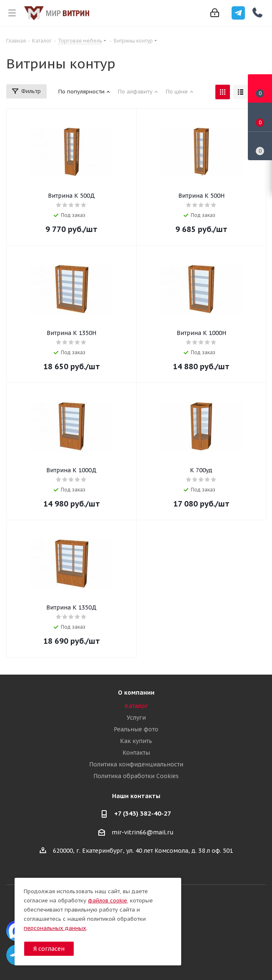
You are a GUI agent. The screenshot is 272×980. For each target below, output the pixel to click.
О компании (136, 693)
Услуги (136, 718)
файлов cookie (107, 901)
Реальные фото (136, 729)
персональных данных (55, 928)
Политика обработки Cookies (136, 776)
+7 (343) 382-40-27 (143, 813)
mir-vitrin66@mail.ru (143, 832)
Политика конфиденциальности (136, 764)
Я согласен (49, 949)
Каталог (136, 706)
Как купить (136, 741)
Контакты (136, 753)
